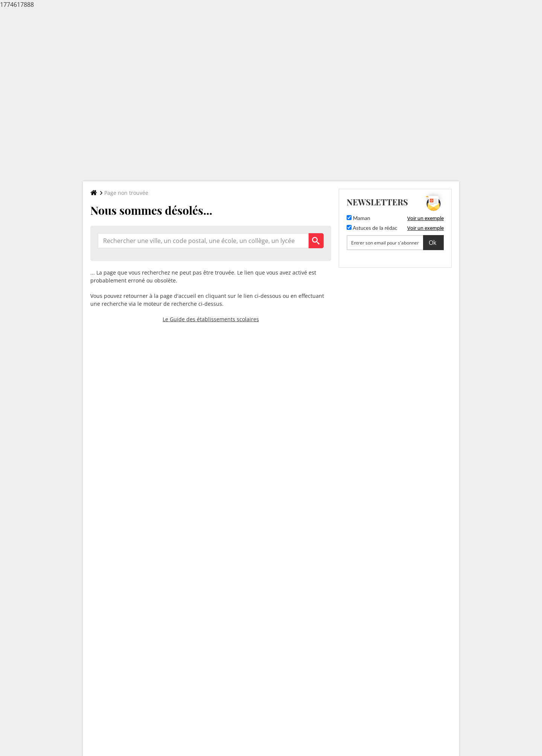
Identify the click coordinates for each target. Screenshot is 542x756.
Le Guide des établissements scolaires (211, 319)
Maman (359, 218)
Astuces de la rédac (372, 228)
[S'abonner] (395, 243)
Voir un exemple (426, 218)
